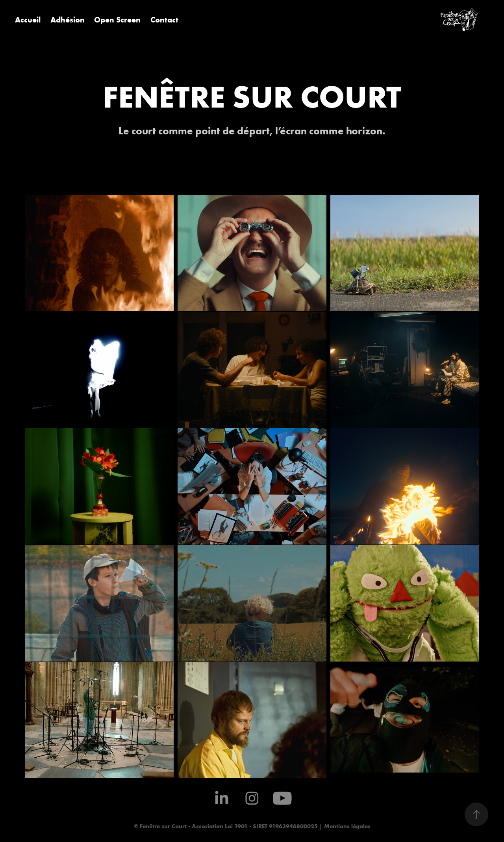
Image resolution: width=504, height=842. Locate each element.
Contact (164, 20)
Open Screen (117, 20)
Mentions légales (346, 826)
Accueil (28, 20)
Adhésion (68, 20)
